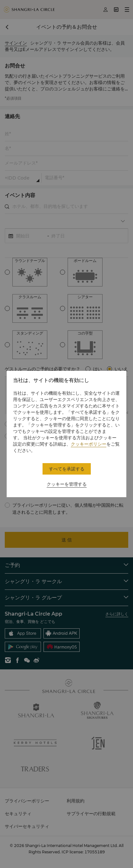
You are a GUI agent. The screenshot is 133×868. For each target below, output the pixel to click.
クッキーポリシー (89, 444)
